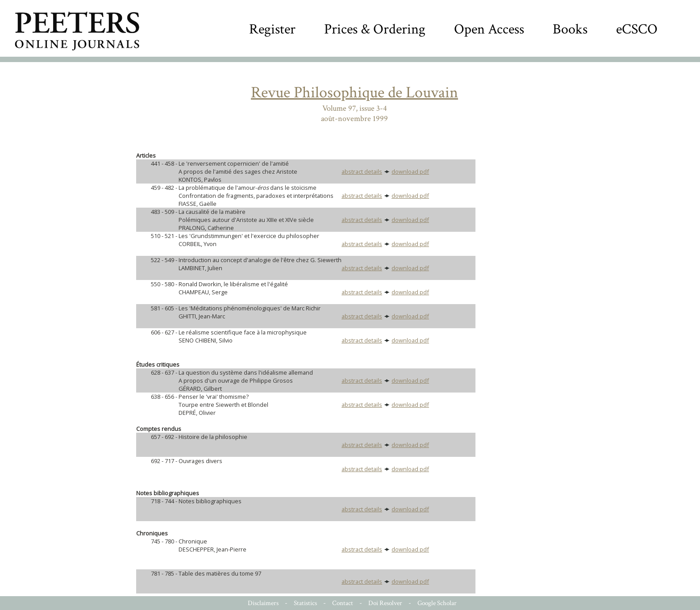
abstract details (362, 171)
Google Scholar (437, 603)
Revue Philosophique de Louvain (354, 93)
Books (570, 29)
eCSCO (637, 29)
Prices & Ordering (375, 29)
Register (272, 29)
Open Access (489, 29)
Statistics (305, 603)
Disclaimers (263, 603)
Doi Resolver (385, 603)
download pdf (410, 171)
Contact (343, 603)
